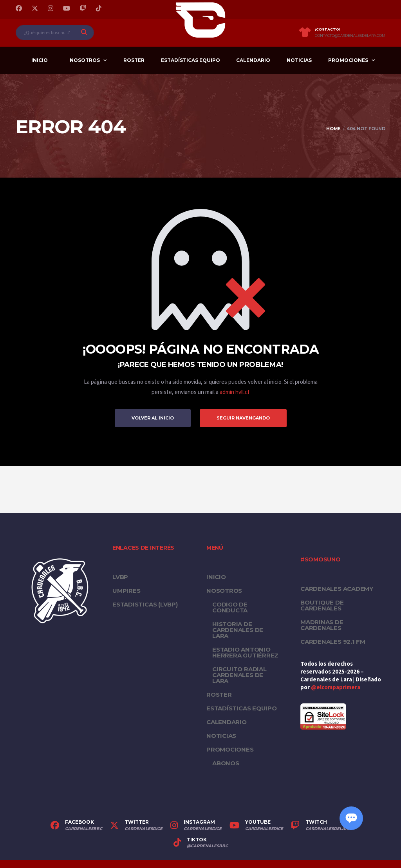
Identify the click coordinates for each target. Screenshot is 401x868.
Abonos (226, 763)
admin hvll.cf (235, 392)
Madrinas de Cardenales (322, 625)
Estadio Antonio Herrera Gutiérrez (245, 652)
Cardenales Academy (337, 589)
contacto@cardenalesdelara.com (350, 36)
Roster (134, 60)
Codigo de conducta (230, 607)
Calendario (253, 60)
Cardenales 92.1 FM (333, 642)
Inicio (40, 60)
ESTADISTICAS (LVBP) (145, 604)
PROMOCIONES (348, 60)
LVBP (120, 577)
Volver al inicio (153, 418)
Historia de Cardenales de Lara (238, 630)
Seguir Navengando (243, 418)
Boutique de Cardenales (322, 605)
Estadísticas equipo (191, 60)
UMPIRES (126, 591)
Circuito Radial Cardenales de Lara (239, 675)
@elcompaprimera (336, 687)
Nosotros (85, 60)
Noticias (299, 60)
